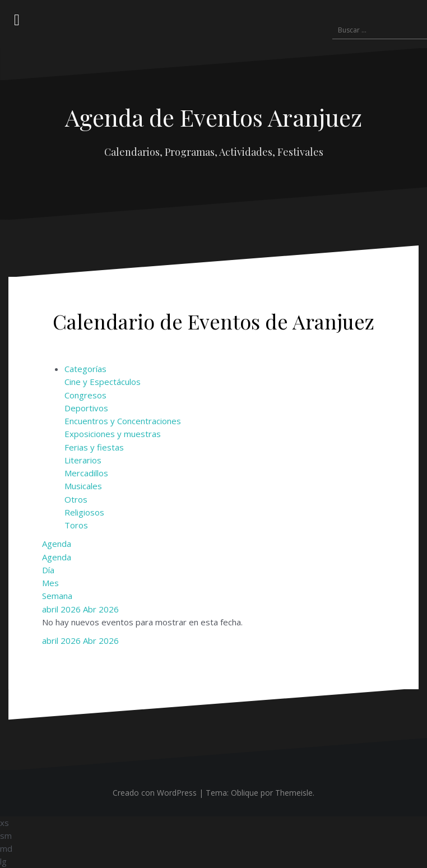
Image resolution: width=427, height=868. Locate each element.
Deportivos (86, 408)
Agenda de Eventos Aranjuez (214, 117)
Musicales (83, 486)
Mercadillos (86, 473)
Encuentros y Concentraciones (123, 421)
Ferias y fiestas (94, 447)
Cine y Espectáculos (103, 382)
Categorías (85, 369)
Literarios (83, 460)
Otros (76, 499)
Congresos (85, 395)
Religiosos (84, 512)
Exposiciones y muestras (113, 434)
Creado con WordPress (155, 793)
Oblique (245, 793)
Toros (76, 525)
